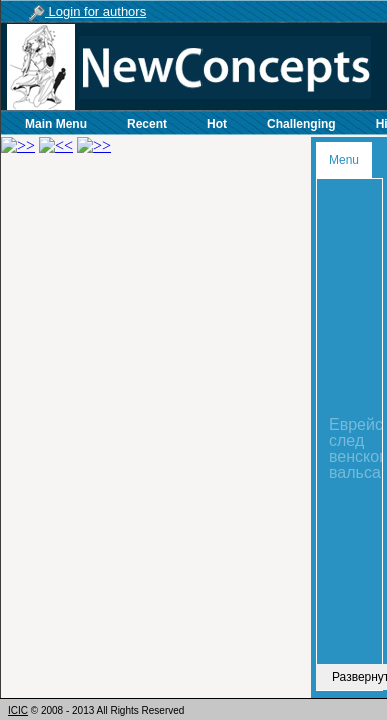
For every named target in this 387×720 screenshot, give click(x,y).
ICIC (18, 710)
